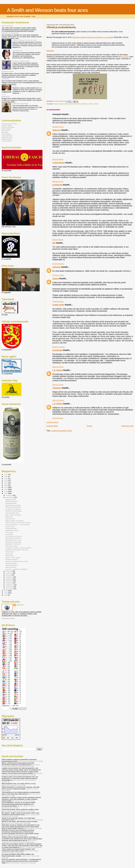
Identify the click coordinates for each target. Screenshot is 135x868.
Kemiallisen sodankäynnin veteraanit (17, 550)
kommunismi (77, 104)
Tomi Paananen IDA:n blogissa (23, 801)
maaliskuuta (10, 585)
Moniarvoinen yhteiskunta (13, 542)
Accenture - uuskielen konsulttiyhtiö (16, 569)
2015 (6, 487)
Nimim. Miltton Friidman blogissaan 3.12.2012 (18, 811)
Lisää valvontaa (10, 519)
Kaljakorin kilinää (10, 499)
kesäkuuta (9, 579)
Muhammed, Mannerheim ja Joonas (16, 561)
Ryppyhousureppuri (11, 501)
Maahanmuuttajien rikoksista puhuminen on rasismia (92, 37)
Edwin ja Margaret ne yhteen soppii (25, 40)
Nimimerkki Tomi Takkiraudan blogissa (29, 820)
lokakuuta (9, 571)
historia (56, 104)
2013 (6, 491)
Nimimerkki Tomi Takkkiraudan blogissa (16, 823)
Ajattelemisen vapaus (12, 530)
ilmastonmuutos (64, 104)
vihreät (96, 104)
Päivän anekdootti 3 (11, 565)
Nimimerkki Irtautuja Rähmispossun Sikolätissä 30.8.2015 (21, 765)
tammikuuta (10, 589)
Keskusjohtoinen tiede (12, 513)
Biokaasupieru (10, 552)
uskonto (91, 104)
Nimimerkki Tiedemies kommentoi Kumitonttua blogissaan (19, 841)
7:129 (14, 86)
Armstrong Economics (9, 124)
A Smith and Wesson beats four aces (47, 10)
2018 (6, 481)
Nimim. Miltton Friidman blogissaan (14, 835)
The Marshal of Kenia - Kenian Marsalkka (18, 548)
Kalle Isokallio (6, 129)
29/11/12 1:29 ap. (58, 400)
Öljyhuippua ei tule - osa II (13, 540)
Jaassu (56, 279)
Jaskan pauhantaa (8, 127)
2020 (6, 477)
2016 (6, 485)
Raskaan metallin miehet (21, 61)
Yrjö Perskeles (7, 141)
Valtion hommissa (11, 567)
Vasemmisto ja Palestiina (13, 538)
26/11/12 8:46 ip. (58, 240)
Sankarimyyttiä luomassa (13, 505)
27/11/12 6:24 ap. (58, 264)
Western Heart (7, 139)
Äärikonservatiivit (8, 71)
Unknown (57, 130)
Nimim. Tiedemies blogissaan (31, 847)
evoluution (125, 57)
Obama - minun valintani (13, 558)
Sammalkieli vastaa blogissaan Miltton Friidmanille (20, 852)
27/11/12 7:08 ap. (58, 275)
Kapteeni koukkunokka (20, 104)
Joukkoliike (5, 79)
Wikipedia (50, 51)
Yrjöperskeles (59, 163)
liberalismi (85, 104)
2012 (6, 493)
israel (71, 104)
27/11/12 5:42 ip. (58, 301)
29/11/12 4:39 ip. (58, 418)
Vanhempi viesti (127, 426)
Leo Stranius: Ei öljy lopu (13, 509)
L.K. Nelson (58, 370)
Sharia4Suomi (17, 51)
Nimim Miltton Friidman (33, 828)
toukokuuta (10, 581)
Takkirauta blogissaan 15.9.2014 (13, 785)
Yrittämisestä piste (11, 528)
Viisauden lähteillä (11, 563)
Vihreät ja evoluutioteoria (13, 507)
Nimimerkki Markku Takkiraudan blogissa (21, 863)
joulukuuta (9, 495)
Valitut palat (9, 517)
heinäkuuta (10, 577)
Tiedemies (57, 388)
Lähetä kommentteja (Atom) (62, 431)
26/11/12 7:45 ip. (58, 127)
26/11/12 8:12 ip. (58, 181)
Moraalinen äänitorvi (12, 559)
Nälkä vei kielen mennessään (14, 521)
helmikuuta (10, 587)
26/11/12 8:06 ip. (58, 159)
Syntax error (9, 554)
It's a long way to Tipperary (14, 536)
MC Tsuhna (6, 131)
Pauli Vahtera (6, 134)
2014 (6, 489)
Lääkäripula (6, 96)
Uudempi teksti (52, 426)
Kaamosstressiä (7, 26)
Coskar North (58, 305)
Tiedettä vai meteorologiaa (13, 511)
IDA (54, 243)
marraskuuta (10, 497)
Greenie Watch (7, 125)
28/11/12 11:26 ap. (59, 347)
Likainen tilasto (10, 527)
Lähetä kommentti (52, 422)
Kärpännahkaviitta (11, 503)
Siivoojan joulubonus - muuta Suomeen (17, 525)
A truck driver (9, 532)
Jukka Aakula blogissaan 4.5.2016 (30, 761)
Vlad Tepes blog (7, 137)
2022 (6, 474)
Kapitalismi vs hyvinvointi (13, 544)
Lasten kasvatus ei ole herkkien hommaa (18, 523)
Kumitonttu (57, 185)
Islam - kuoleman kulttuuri (13, 515)
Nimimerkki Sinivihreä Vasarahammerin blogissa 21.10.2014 (22, 774)
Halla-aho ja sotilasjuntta (10, 33)
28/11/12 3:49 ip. (58, 367)
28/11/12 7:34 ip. (58, 385)
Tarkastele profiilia (8, 618)
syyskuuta (9, 573)
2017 (6, 483)
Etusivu (90, 426)
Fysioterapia (9, 534)
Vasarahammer (7, 136)
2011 (6, 591)
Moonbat (5, 132)
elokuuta (9, 575)
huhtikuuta (9, 583)
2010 (6, 593)
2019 (6, 479)
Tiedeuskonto (9, 556)
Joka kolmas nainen (11, 546)
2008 (6, 595)
